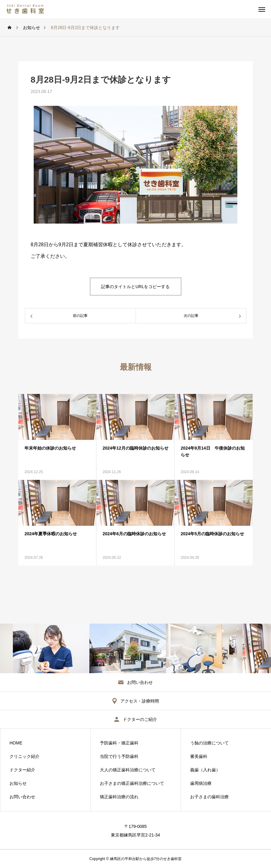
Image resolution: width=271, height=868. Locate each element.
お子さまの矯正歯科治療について (132, 783)
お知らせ (18, 783)
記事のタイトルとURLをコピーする (135, 287)
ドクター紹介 (22, 770)
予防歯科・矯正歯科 (119, 743)
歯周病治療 (201, 783)
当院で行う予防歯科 (119, 756)
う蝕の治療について (209, 743)
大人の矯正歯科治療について (128, 770)
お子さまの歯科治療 (209, 797)
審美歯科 (199, 756)
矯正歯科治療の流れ (119, 797)
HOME (16, 743)
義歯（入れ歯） (205, 770)
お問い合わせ (22, 797)
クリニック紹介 (24, 756)
